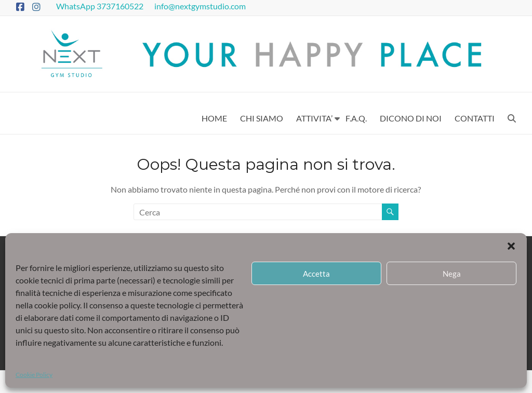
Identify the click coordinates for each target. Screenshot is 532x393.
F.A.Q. (356, 118)
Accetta (316, 274)
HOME (214, 118)
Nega (452, 274)
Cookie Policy (34, 375)
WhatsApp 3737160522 (101, 6)
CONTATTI (475, 118)
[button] (511, 246)
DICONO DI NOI (411, 118)
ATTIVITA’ (314, 118)
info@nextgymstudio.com (201, 6)
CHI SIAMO (262, 118)
